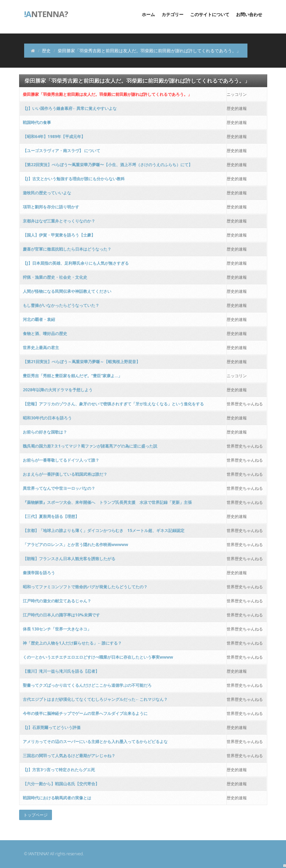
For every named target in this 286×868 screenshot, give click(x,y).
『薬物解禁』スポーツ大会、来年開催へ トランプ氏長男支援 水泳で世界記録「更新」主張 (107, 502)
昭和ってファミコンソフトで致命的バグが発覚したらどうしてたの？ (85, 587)
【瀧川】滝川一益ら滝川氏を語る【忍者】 (61, 671)
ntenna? (46, 13)
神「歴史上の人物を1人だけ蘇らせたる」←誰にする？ (72, 643)
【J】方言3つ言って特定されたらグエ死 (59, 770)
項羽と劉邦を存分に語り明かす (51, 207)
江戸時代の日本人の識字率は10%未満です (61, 615)
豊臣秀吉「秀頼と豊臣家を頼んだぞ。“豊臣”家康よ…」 (72, 376)
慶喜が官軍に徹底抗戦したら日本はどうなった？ (67, 249)
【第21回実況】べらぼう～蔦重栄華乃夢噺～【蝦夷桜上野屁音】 (81, 362)
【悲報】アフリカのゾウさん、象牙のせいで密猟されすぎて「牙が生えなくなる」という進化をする (113, 404)
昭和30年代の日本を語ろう (47, 418)
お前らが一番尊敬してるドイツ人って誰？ (61, 460)
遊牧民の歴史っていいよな (47, 193)
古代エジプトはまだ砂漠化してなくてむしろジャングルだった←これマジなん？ (95, 699)
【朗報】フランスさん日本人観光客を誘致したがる (69, 559)
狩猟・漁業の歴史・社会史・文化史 (55, 277)
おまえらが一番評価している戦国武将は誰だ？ (65, 474)
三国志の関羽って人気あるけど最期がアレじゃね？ (69, 756)
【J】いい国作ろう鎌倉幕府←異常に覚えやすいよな (70, 108)
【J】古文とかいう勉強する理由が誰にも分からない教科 (74, 179)
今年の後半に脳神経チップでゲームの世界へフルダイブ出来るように (85, 713)
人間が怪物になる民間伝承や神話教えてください (67, 291)
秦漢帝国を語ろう (39, 573)
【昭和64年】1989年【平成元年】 (54, 137)
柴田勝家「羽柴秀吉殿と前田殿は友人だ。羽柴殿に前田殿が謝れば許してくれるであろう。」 (107, 94)
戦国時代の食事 (37, 122)
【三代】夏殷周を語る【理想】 (51, 516)
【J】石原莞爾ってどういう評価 (52, 727)
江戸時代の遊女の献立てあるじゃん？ (57, 601)
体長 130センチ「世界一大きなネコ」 (57, 629)
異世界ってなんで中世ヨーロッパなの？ (59, 488)
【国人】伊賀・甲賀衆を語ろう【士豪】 (59, 235)
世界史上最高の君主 (41, 348)
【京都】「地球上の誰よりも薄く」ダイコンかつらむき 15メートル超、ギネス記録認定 (104, 530)
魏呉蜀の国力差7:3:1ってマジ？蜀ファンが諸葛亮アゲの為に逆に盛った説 (90, 446)
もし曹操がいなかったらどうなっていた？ (61, 305)
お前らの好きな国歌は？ (45, 432)
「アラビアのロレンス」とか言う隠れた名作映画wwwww (75, 545)
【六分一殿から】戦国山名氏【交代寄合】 (61, 784)
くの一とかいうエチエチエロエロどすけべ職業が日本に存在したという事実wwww (98, 657)
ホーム (148, 14)
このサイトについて (210, 14)
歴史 (46, 51)
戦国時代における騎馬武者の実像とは (57, 798)
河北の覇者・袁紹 (39, 319)
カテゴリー (173, 14)
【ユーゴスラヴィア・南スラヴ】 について (62, 151)
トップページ (36, 815)
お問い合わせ (249, 14)
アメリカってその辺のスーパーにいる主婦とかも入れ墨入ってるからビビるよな (95, 742)
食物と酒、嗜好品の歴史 (45, 333)
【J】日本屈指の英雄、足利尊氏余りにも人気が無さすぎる (76, 263)
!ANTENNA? (39, 854)
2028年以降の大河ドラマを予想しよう (58, 390)
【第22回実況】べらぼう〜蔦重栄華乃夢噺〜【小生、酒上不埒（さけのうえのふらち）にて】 (108, 165)
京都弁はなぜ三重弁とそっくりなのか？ (59, 221)
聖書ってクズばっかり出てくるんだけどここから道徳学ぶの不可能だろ (87, 685)
